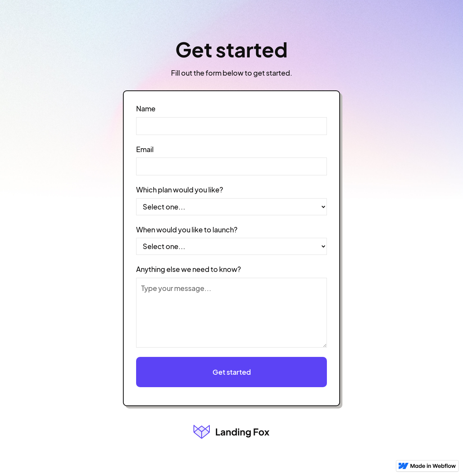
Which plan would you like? (180, 190)
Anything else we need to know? (188, 269)
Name (146, 109)
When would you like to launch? (187, 230)
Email (145, 149)
